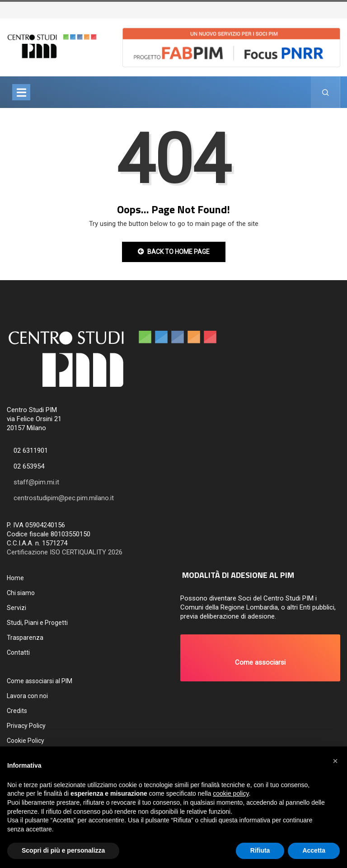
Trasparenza (25, 638)
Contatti (18, 652)
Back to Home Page (174, 252)
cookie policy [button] (231, 793)
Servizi (16, 608)
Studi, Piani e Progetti (37, 623)
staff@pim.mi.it (36, 482)
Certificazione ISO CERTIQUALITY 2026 (65, 552)
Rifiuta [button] (260, 850)
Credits (17, 711)
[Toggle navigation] (21, 92)
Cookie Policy (26, 741)
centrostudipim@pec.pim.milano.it (64, 498)
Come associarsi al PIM (40, 681)
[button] (260, 658)
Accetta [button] (314, 850)
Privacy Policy (26, 726)
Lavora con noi (27, 696)
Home (15, 578)
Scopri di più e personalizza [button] (63, 850)
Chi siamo (21, 593)
